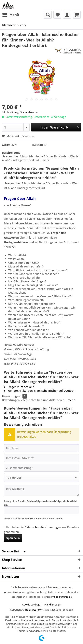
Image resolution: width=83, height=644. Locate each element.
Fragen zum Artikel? (19, 387)
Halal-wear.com (34, 610)
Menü (11, 14)
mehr (46, 160)
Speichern (13, 538)
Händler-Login (53, 604)
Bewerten (25, 136)
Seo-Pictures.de (63, 597)
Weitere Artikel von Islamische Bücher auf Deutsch (39, 391)
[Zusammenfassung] (41, 468)
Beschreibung (11, 153)
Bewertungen (11, 396)
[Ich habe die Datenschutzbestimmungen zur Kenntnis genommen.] (5, 527)
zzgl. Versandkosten (26, 112)
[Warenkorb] (77, 15)
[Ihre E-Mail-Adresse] (41, 458)
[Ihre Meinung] (41, 490)
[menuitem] (10, 15)
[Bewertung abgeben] (41, 478)
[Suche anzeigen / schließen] (48, 15)
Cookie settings (31, 604)
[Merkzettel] (57, 15)
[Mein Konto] (67, 15)
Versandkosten (12, 592)
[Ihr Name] (41, 448)
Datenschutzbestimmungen (43, 527)
